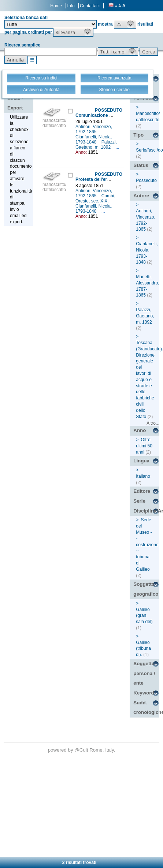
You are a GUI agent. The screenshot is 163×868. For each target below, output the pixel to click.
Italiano (143, 476)
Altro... (153, 423)
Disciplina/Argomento (146, 511)
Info (71, 6)
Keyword (144, 693)
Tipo (138, 135)
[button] (125, 24)
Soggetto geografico (146, 589)
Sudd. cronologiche (146, 708)
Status (141, 165)
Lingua (141, 461)
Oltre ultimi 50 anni (144, 446)
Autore (141, 196)
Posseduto (146, 180)
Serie (139, 501)
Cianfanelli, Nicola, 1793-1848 (94, 139)
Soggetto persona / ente (144, 673)
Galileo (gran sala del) (144, 616)
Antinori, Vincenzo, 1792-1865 (94, 129)
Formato (143, 98)
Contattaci (90, 6)
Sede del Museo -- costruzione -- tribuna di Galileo (147, 544)
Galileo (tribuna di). (143, 649)
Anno (140, 430)
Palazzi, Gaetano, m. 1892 (96, 145)
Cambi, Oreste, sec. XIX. (95, 198)
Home (56, 6)
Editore (142, 491)
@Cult (82, 750)
